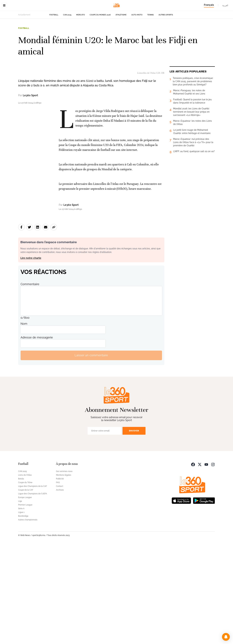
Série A (21, 607)
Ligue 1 (21, 611)
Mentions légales (64, 574)
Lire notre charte (31, 357)
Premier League (25, 604)
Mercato (80, 35)
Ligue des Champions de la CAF (33, 585)
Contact (60, 585)
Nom (24, 422)
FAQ (58, 581)
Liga (20, 600)
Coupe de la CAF (26, 589)
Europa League (25, 596)
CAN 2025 (67, 35)
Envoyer (134, 530)
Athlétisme (121, 35)
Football (54, 35)
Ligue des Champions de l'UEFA (33, 592)
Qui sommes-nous (64, 570)
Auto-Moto (137, 35)
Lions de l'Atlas (25, 574)
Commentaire (30, 383)
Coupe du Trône (25, 581)
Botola (21, 578)
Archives (60, 589)
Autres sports (166, 35)
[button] (226, 637)
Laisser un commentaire (91, 454)
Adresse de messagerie (37, 436)
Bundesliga (23, 615)
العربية (225, 5)
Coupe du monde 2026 (100, 35)
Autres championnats (28, 619)
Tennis (150, 35)
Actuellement (24, 35)
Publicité (60, 578)
